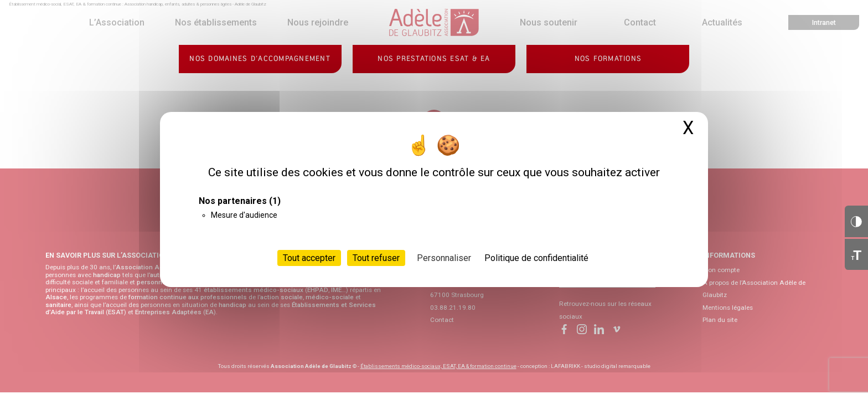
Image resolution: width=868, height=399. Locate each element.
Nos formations (608, 59)
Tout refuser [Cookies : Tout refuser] (376, 258)
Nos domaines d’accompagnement (260, 59)
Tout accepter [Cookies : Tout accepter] (309, 258)
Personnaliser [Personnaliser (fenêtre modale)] (444, 258)
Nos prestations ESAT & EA (434, 59)
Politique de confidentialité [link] (536, 258)
